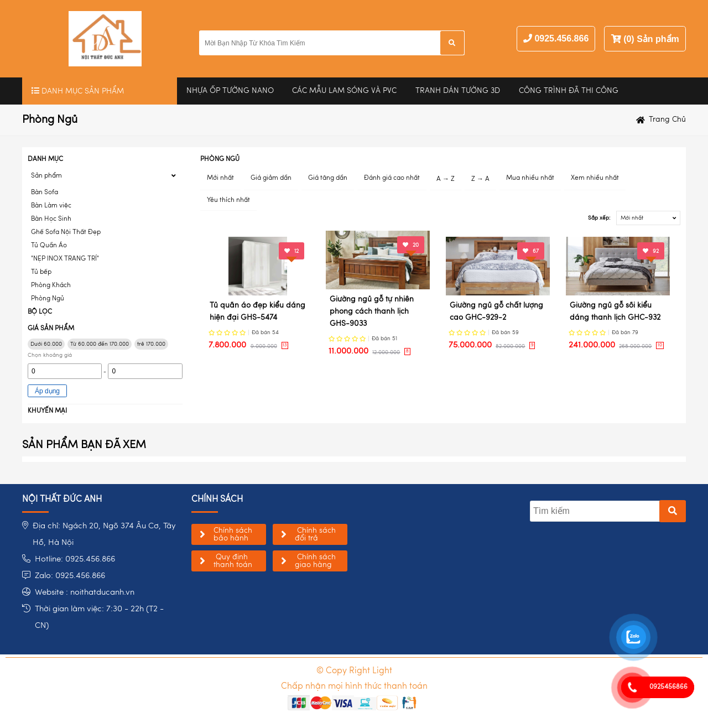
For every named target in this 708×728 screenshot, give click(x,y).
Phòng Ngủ (48, 299)
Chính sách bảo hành (233, 534)
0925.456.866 (561, 38)
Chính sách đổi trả (315, 534)
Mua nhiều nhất (530, 178)
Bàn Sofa (45, 193)
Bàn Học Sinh (51, 219)
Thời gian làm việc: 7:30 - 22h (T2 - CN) (99, 618)
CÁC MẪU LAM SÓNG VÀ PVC (344, 91)
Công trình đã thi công (569, 91)
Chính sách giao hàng (315, 561)
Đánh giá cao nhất (392, 178)
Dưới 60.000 (46, 344)
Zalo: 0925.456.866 (70, 576)
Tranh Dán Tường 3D (458, 91)
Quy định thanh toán (233, 561)
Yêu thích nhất (228, 200)
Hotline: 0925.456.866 (75, 560)
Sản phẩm (46, 176)
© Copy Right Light (354, 671)
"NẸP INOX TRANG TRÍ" (65, 259)
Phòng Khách (51, 285)
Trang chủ (667, 119)
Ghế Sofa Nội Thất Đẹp (66, 232)
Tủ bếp (41, 272)
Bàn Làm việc (51, 206)
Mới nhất (220, 178)
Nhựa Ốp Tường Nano (230, 91)
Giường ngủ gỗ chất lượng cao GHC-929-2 (496, 311)
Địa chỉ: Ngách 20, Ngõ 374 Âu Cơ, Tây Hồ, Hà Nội (104, 535)
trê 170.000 (151, 344)
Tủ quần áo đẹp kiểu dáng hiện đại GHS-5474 (257, 311)
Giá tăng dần (328, 178)
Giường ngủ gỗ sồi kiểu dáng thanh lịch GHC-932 (615, 311)
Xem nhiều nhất (595, 178)
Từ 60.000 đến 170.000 (100, 344)
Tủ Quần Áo (49, 246)
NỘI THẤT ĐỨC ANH (62, 500)
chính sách (217, 500)
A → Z (446, 179)
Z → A (480, 179)
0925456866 (668, 687)
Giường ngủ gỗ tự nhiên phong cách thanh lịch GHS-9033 (372, 312)
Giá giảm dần (271, 178)
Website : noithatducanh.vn (85, 593)
